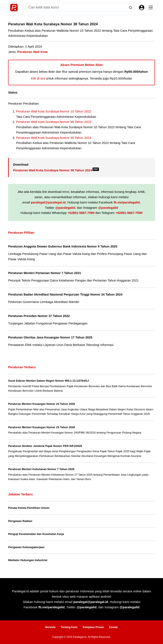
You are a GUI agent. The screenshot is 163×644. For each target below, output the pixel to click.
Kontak (113, 627)
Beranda (50, 627)
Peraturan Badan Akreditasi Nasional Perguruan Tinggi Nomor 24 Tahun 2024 (65, 294)
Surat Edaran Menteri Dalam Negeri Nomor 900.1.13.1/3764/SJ (48, 381)
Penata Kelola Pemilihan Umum (29, 508)
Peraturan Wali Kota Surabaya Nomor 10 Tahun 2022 (54, 111)
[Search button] (131, 7)
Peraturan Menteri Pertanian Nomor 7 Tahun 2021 (44, 273)
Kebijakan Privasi (93, 627)
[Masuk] (142, 8)
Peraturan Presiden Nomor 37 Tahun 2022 (39, 316)
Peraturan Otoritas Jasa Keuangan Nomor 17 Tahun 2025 (50, 337)
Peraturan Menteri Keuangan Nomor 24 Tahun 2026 (41, 404)
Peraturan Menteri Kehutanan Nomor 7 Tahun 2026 (41, 469)
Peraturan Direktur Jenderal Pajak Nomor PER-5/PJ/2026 (45, 446)
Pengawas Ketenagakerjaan (26, 547)
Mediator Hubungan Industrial (28, 560)
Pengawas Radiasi (20, 521)
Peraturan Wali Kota (32, 52)
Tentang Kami (69, 627)
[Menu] (151, 7)
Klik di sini (38, 78)
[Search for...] (76, 7)
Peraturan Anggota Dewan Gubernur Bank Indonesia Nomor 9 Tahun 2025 (63, 246)
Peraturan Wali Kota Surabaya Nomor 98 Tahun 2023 (54, 122)
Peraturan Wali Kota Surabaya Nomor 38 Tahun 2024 (54, 138)
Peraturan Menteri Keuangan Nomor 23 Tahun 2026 (41, 427)
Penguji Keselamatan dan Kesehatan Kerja (36, 534)
